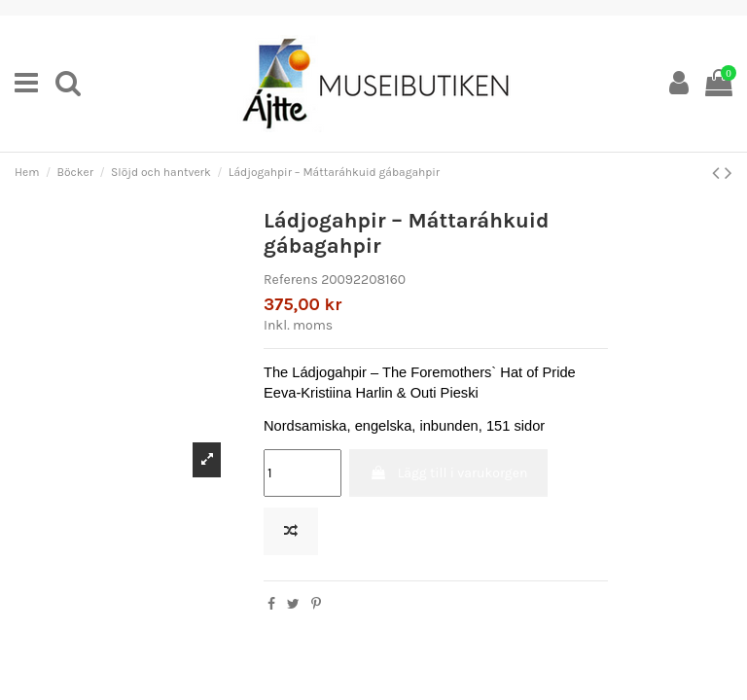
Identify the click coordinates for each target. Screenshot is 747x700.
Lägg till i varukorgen (448, 473)
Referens (291, 280)
